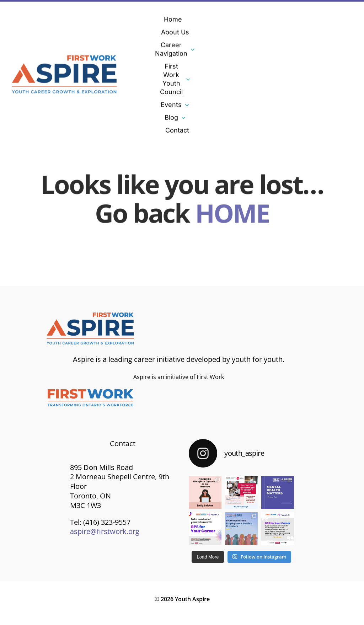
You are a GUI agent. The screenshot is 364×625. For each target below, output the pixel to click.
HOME (232, 211)
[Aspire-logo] (65, 56)
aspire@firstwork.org (105, 531)
